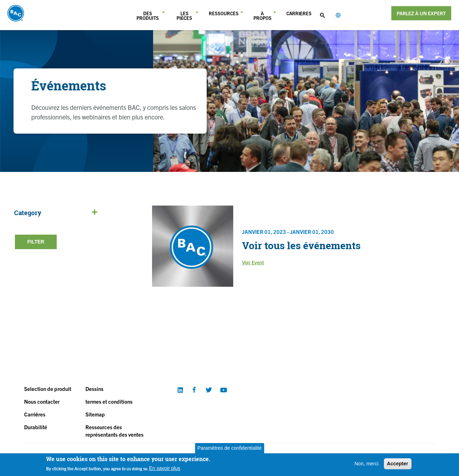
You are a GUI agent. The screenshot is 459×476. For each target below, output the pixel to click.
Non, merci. (367, 464)
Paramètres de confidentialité (229, 448)
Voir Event (253, 262)
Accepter (398, 464)
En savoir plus (165, 468)
